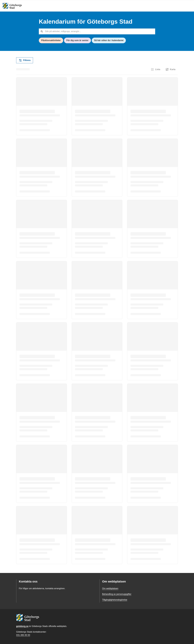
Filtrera (25, 60)
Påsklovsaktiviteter (51, 40)
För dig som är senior (77, 40)
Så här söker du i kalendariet (109, 40)
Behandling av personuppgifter (117, 594)
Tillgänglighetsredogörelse (115, 600)
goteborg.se (22, 626)
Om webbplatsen (110, 588)
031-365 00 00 (23, 635)
